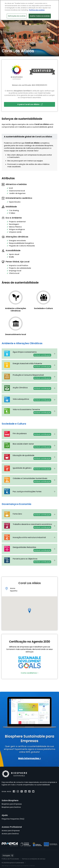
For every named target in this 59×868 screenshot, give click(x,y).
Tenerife (5, 47)
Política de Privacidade (10, 859)
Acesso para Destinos (10, 834)
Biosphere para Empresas (12, 804)
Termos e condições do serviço (34, 859)
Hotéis (13, 47)
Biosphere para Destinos (11, 807)
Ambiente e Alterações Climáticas (16, 310)
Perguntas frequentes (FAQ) (13, 819)
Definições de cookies (17, 16)
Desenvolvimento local (16, 334)
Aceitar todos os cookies (40, 16)
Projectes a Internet (29, 866)
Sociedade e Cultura (43, 308)
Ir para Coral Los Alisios (30, 104)
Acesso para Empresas (11, 831)
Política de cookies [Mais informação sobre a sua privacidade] (37, 10)
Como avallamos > (30, 673)
